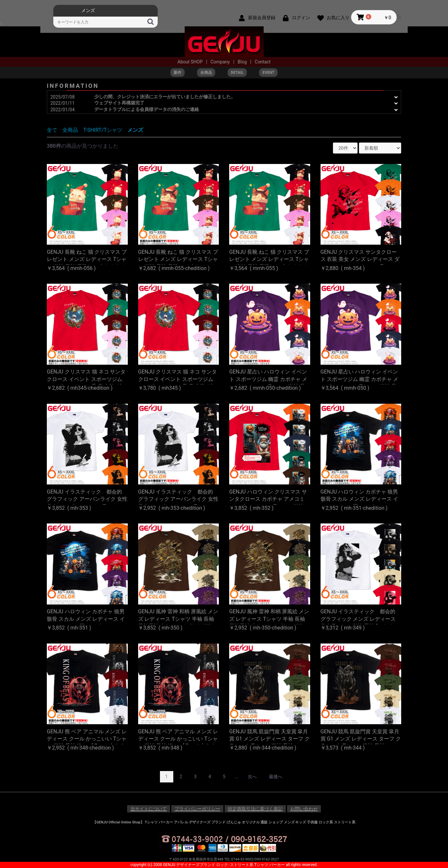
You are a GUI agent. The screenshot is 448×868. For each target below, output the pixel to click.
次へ (252, 777)
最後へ (276, 777)
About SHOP (191, 62)
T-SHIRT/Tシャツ (103, 130)
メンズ (135, 130)
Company (221, 62)
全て (52, 130)
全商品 (70, 130)
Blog (243, 62)
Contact (263, 62)
